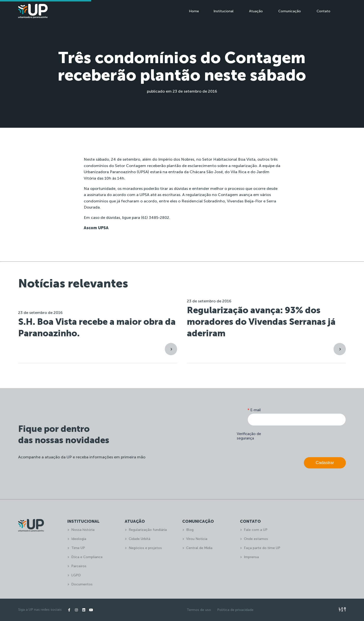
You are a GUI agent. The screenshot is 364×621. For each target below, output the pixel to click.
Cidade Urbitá (140, 539)
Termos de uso (199, 610)
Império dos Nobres (176, 159)
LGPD (76, 575)
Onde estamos (256, 539)
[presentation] (308, 440)
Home (194, 11)
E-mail (254, 410)
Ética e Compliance (87, 557)
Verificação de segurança (249, 436)
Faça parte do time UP (262, 548)
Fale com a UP (256, 530)
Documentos (82, 584)
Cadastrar (325, 463)
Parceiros (79, 566)
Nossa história (83, 530)
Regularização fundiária (148, 530)
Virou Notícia (197, 539)
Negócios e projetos (145, 548)
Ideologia (79, 539)
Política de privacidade (235, 610)
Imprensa (251, 557)
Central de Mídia (199, 548)
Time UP (78, 548)
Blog (190, 530)
